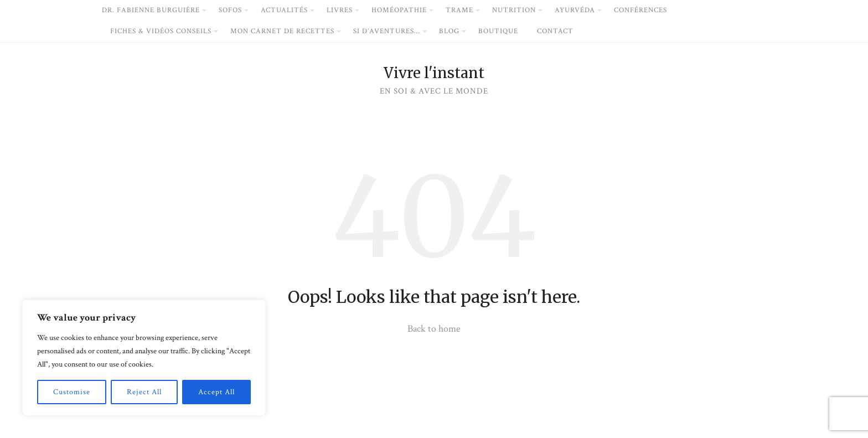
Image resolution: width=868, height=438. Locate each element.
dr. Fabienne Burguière (151, 10)
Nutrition (514, 10)
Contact (555, 31)
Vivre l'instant (434, 73)
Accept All (216, 392)
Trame (459, 10)
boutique (498, 31)
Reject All (144, 392)
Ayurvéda (575, 10)
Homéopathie (399, 10)
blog (449, 31)
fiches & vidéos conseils (161, 31)
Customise (72, 392)
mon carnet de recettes (282, 31)
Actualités (284, 10)
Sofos (230, 10)
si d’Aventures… (387, 31)
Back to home (434, 329)
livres (340, 10)
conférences (640, 10)
